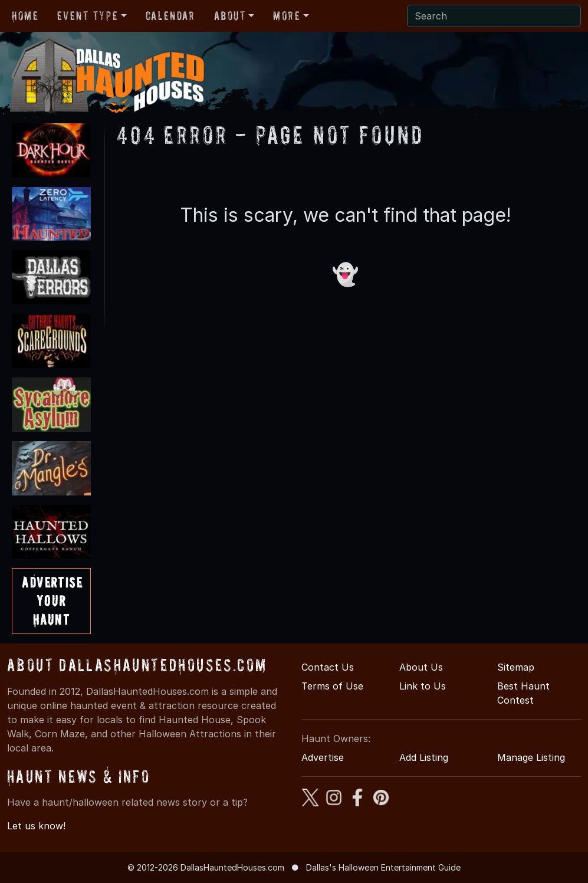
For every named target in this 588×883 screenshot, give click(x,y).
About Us (421, 667)
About (230, 16)
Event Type (88, 16)
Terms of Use (332, 686)
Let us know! (36, 826)
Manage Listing (531, 757)
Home (25, 16)
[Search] (494, 16)
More (287, 16)
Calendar (170, 16)
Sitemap (516, 667)
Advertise (323, 757)
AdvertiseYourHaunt (52, 601)
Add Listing (424, 757)
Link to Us (423, 686)
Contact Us (328, 667)
